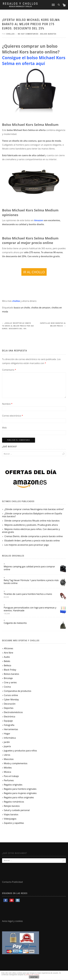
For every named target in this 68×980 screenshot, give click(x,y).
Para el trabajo (11, 776)
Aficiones (8, 648)
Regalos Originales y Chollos (20, 6)
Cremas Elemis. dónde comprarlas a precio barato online (34, 536)
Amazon (39, 220)
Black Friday (10, 670)
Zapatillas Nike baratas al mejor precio (53, 325)
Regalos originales (13, 785)
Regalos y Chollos (20, 4)
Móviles (8, 768)
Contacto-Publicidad (12, 882)
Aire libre (8, 653)
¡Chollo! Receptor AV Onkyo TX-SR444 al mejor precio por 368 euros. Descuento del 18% (18, 326)
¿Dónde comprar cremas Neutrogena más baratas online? (34, 509)
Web (4, 428)
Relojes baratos (12, 806)
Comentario (9, 370)
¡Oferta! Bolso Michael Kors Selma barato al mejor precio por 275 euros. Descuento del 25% (31, 24)
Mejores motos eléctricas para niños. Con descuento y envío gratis (31, 531)
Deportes (9, 708)
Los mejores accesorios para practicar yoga (26, 545)
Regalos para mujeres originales (20, 793)
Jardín (7, 742)
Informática (10, 738)
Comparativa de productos (18, 691)
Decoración (10, 704)
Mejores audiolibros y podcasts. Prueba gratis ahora (31, 525)
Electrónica (10, 717)
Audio (7, 657)
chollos (16, 301)
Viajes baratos (11, 814)
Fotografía (9, 725)
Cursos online (11, 695)
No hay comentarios (28, 34)
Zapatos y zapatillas (14, 823)
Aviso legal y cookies (12, 921)
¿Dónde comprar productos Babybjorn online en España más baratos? (32, 515)
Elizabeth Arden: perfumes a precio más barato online (32, 541)
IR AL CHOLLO (34, 272)
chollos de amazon (41, 308)
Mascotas (9, 759)
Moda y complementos (16, 763)
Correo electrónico (12, 416)
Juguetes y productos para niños (20, 751)
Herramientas (11, 729)
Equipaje (8, 721)
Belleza (8, 665)
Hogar (7, 734)
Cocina (7, 687)
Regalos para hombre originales (20, 789)
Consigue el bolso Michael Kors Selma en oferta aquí (34, 61)
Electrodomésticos (13, 712)
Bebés (7, 661)
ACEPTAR (34, 977)
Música (7, 772)
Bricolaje (8, 678)
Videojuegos (10, 819)
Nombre (7, 404)
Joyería (7, 746)
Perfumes (9, 780)
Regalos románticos (14, 802)
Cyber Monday (11, 699)
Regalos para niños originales (19, 797)
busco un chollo (22, 308)
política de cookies (32, 975)
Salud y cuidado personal (17, 810)
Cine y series (10, 682)
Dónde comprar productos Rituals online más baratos (32, 521)
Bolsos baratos (48, 34)
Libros (7, 755)
